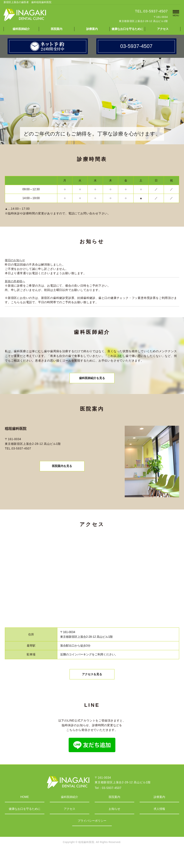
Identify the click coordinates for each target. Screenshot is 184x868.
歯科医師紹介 (21, 29)
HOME (25, 800)
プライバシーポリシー (92, 823)
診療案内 (92, 29)
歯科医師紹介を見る (92, 379)
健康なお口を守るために (127, 29)
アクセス (163, 29)
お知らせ (114, 812)
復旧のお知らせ (15, 260)
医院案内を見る (62, 469)
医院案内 (57, 29)
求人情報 (159, 812)
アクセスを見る (92, 677)
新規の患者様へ (15, 281)
